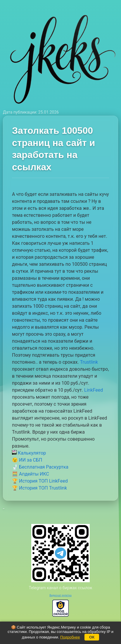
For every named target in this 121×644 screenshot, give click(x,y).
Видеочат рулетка (61, 595)
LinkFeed (94, 390)
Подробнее (70, 637)
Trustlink (89, 362)
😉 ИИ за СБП (27, 460)
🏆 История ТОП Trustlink (39, 488)
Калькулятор (29, 453)
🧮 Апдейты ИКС (31, 474)
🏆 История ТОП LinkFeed (40, 481)
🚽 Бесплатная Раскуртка (40, 467)
